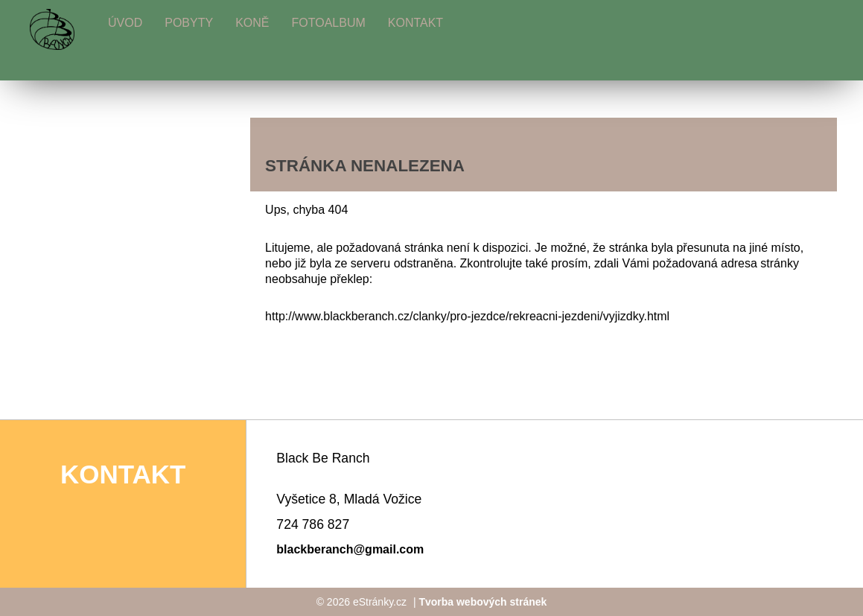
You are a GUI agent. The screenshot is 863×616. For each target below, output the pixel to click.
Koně (252, 23)
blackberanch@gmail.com (350, 549)
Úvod (125, 23)
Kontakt (415, 23)
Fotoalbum (328, 23)
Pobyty (189, 23)
